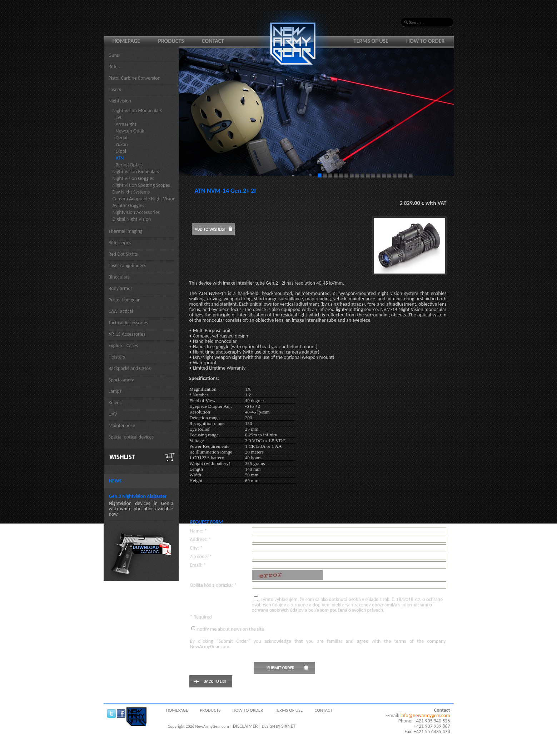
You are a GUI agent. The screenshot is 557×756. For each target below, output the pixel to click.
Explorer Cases (123, 346)
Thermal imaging (126, 231)
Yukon (122, 144)
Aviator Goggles (128, 206)
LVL (119, 117)
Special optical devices (131, 437)
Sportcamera (122, 380)
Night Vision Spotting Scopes (141, 185)
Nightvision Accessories (136, 212)
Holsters (117, 357)
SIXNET (288, 726)
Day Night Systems (131, 192)
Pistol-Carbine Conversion (135, 78)
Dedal (122, 138)
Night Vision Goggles (133, 178)
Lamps (115, 391)
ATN (120, 158)
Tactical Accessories (128, 323)
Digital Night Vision (132, 219)
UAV (113, 414)
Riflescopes (120, 243)
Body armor (121, 288)
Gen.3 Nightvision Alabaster (138, 496)
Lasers (115, 89)
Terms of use (371, 41)
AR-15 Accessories (127, 334)
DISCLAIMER (245, 726)
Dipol (121, 151)
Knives (115, 403)
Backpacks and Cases (130, 368)
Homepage (126, 41)
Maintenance (122, 425)
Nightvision (120, 101)
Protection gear (124, 300)
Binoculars (119, 277)
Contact (213, 41)
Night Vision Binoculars (136, 172)
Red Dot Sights (123, 254)
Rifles (114, 67)
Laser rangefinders (127, 266)
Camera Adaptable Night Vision (144, 199)
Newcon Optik (130, 131)
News (115, 481)
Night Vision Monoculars (137, 111)
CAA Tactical (121, 311)
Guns (114, 55)
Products (171, 41)
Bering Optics (129, 165)
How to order (426, 41)
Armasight (126, 124)
